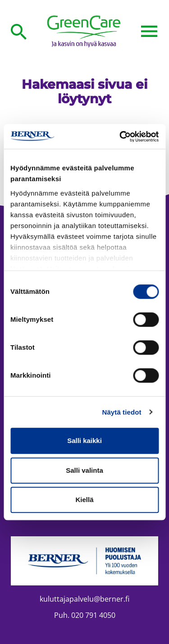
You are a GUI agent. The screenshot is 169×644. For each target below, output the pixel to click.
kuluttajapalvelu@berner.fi (84, 599)
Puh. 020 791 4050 (85, 615)
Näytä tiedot (122, 412)
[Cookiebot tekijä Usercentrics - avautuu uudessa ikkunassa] (120, 137)
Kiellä (84, 500)
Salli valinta (84, 470)
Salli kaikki (84, 441)
